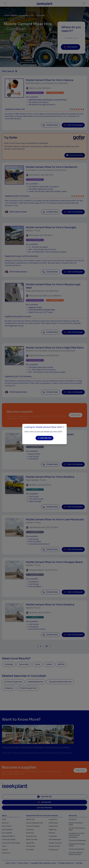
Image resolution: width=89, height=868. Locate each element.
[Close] (64, 427)
